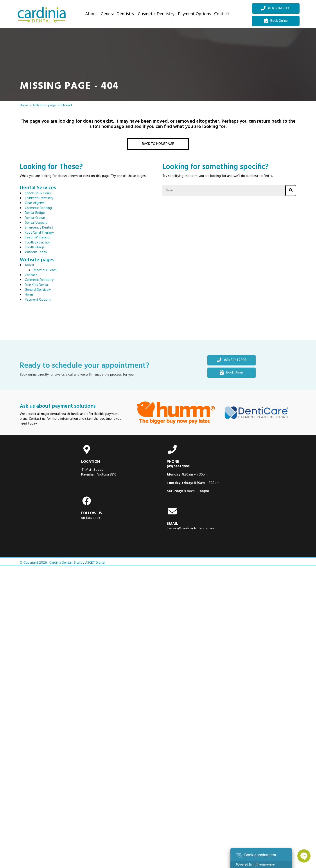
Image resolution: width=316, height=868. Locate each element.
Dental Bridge (35, 213)
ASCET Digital (95, 563)
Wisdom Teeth (36, 252)
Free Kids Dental (37, 285)
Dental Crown (35, 218)
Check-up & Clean (38, 193)
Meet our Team (45, 270)
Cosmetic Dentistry (39, 280)
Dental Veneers (36, 223)
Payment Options (38, 300)
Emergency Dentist (39, 228)
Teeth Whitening (37, 238)
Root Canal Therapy (39, 233)
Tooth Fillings (35, 247)
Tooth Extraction (38, 243)
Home (24, 105)
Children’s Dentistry (39, 198)
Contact (31, 275)
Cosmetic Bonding (38, 208)
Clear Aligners (35, 203)
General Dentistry (38, 290)
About (30, 265)
